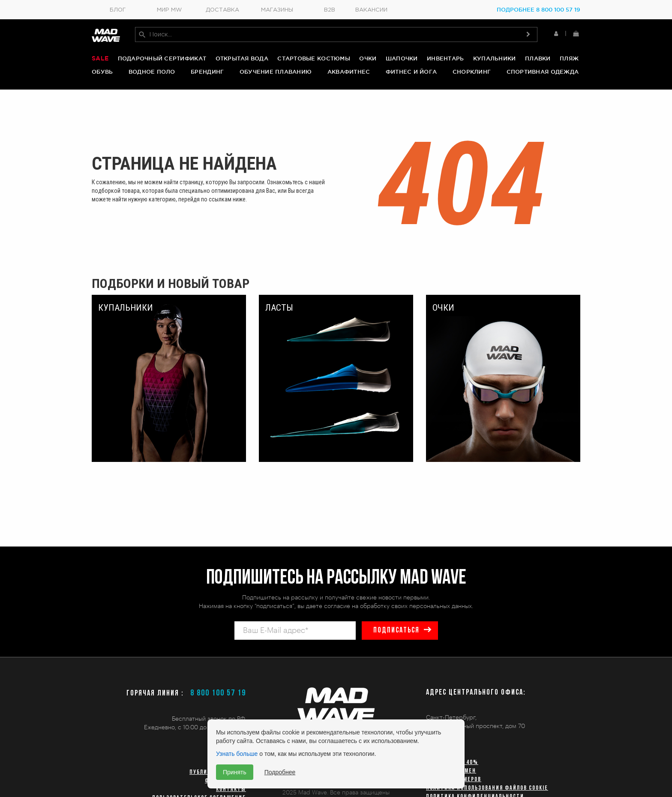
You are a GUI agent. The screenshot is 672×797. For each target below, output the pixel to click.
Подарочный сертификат (162, 58)
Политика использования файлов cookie (487, 788)
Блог (118, 10)
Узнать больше (237, 754)
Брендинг (207, 72)
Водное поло (152, 72)
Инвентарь (445, 58)
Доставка (222, 10)
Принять (235, 772)
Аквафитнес (349, 72)
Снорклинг (472, 72)
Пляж (569, 58)
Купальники (495, 58)
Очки (368, 58)
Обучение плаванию (276, 72)
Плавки (538, 58)
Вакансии (371, 10)
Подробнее (280, 772)
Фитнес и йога (411, 72)
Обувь (102, 72)
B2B (330, 10)
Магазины (277, 10)
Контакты (231, 790)
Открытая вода (242, 58)
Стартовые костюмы (313, 58)
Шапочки (402, 58)
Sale (100, 58)
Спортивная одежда (543, 72)
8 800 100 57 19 (218, 693)
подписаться (396, 631)
